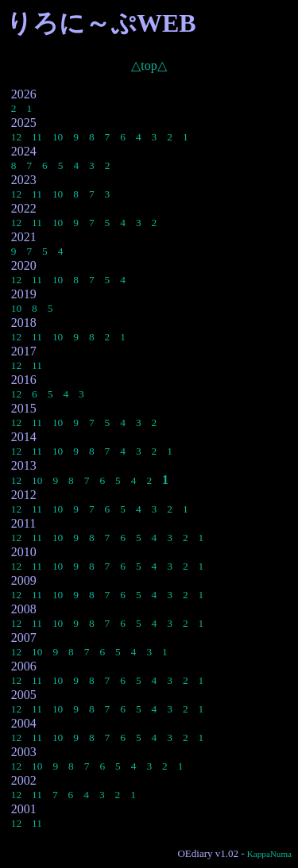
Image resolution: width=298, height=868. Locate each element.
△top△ (149, 65)
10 (58, 137)
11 (37, 137)
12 (16, 137)
